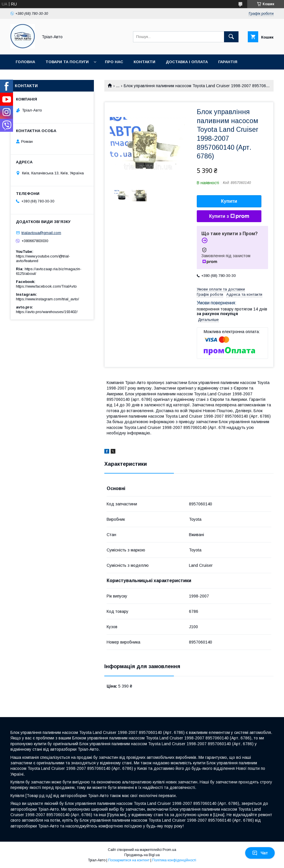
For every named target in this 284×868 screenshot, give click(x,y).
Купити (229, 201)
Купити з (229, 216)
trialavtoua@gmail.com (41, 233)
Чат (260, 853)
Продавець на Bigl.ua (142, 855)
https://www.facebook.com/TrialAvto (46, 286)
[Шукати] (231, 37)
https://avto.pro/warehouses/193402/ (47, 312)
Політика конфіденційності (174, 860)
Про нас (114, 62)
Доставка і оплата (187, 62)
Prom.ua (169, 850)
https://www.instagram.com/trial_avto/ (48, 299)
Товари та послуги (67, 62)
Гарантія (228, 62)
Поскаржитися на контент (129, 860)
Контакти (144, 62)
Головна (25, 62)
